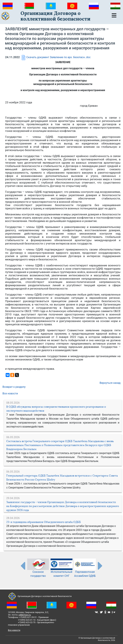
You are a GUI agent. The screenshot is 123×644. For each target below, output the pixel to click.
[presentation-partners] (23, 566)
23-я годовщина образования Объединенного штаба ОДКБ (44, 522)
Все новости (10, 393)
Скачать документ (35, 57)
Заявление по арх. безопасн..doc (70, 57)
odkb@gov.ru (25, 615)
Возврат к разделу (14, 387)
